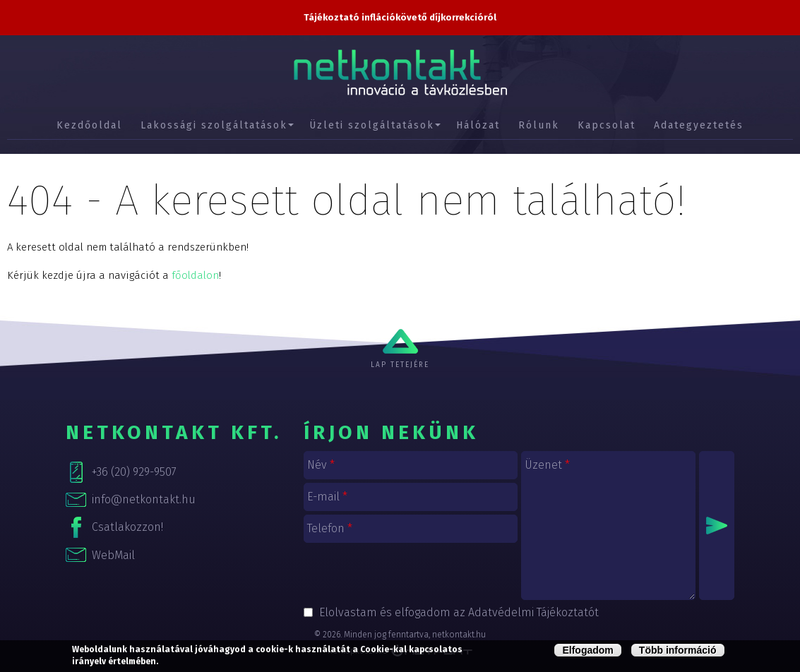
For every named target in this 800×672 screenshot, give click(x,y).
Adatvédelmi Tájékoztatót (533, 612)
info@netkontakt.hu (144, 499)
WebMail (113, 555)
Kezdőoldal (89, 125)
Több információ (678, 650)
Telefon (330, 528)
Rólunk (539, 125)
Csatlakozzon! (127, 527)
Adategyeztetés (699, 125)
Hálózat (478, 125)
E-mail (327, 497)
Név (321, 465)
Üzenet (547, 465)
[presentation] (411, 574)
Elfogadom (587, 650)
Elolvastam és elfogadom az (459, 612)
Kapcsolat (607, 125)
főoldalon (195, 275)
